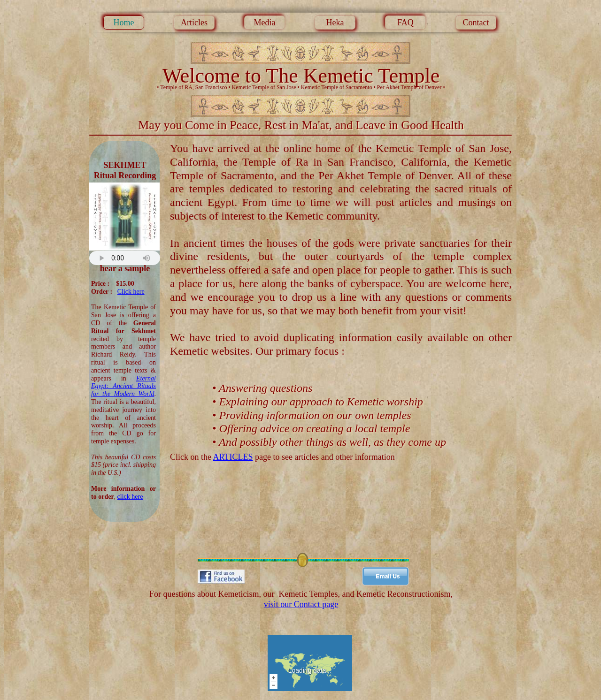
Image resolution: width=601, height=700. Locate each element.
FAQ (405, 23)
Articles (194, 23)
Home (124, 23)
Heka (335, 23)
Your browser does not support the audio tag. (125, 258)
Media (265, 23)
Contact (476, 23)
